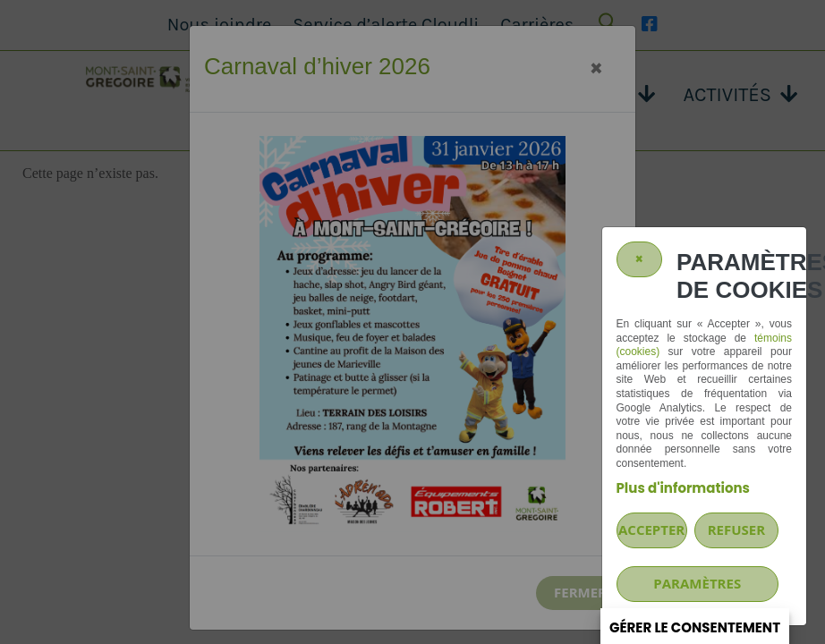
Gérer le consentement (695, 627)
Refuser (736, 530)
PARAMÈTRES (697, 583)
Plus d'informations (683, 488)
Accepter (651, 530)
